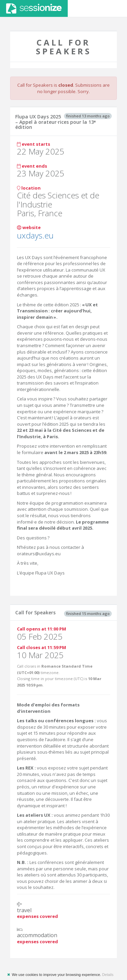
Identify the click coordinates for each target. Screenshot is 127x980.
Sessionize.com (34, 8)
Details (108, 975)
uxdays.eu (35, 235)
